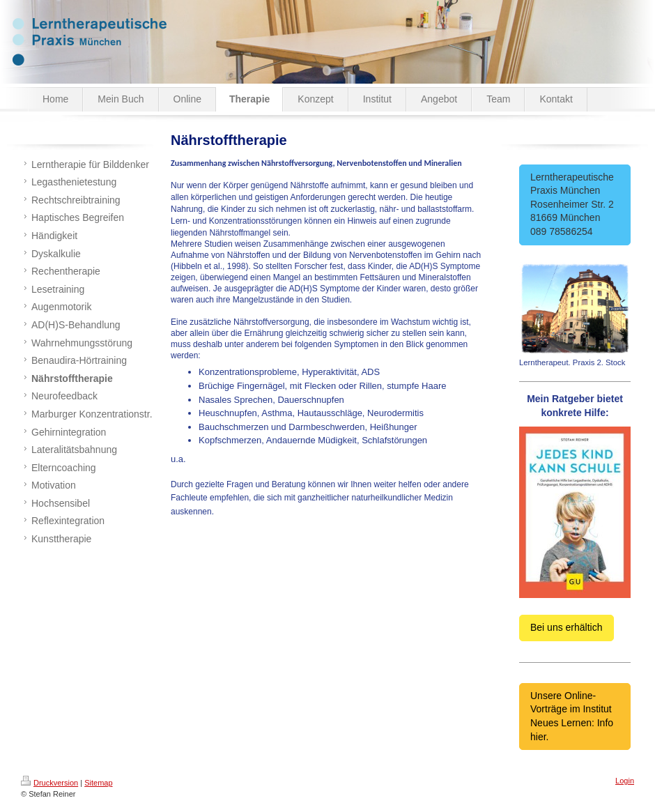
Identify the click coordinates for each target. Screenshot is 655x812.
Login (625, 781)
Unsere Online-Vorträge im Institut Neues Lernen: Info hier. (572, 716)
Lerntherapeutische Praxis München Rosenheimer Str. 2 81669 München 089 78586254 (575, 204)
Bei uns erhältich (567, 627)
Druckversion (49, 783)
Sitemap (98, 783)
